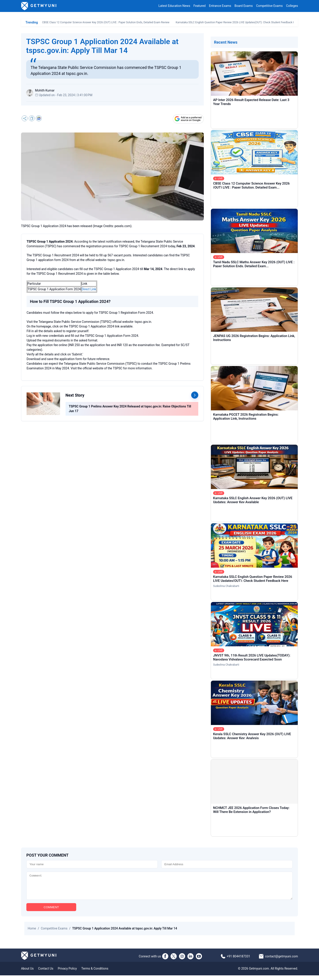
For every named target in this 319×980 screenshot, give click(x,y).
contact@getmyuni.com (281, 961)
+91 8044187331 (239, 961)
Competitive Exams (269, 6)
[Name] (92, 864)
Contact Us (46, 973)
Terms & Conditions (95, 973)
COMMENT (51, 912)
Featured (199, 6)
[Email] (227, 864)
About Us (27, 973)
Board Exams (244, 6)
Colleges (292, 6)
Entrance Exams (220, 6)
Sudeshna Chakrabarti (226, 586)
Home (32, 933)
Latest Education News (174, 6)
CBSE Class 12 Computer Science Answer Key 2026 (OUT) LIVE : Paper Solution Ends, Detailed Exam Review (106, 22)
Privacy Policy (67, 973)
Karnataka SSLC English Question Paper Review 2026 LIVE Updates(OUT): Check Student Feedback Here (237, 22)
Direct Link (89, 289)
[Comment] (159, 888)
